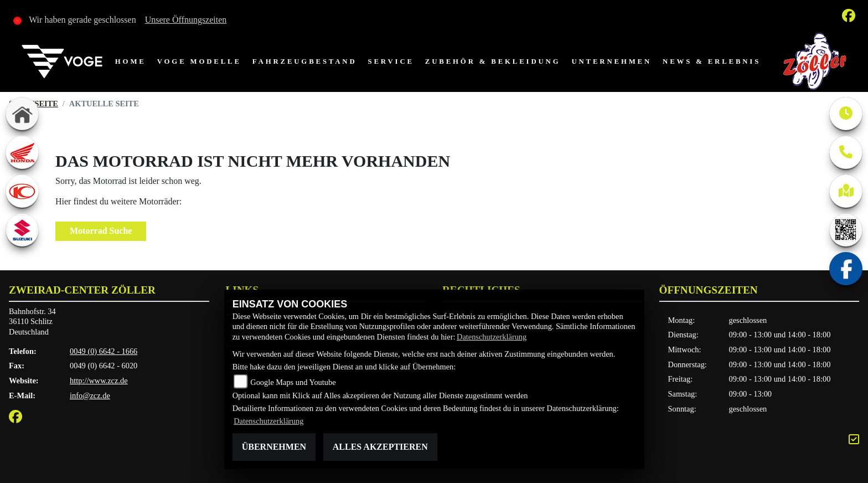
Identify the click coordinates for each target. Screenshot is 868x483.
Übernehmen (274, 447)
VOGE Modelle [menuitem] (199, 61)
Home (131, 61)
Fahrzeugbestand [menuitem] (305, 61)
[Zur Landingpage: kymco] (22, 191)
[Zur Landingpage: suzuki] (22, 230)
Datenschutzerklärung (492, 337)
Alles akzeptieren (380, 447)
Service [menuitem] (391, 61)
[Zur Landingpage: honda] (22, 152)
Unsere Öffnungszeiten (186, 20)
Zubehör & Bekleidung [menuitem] (493, 61)
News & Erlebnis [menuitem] (712, 61)
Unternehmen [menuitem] (611, 61)
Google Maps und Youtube (293, 382)
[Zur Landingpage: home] (22, 114)
